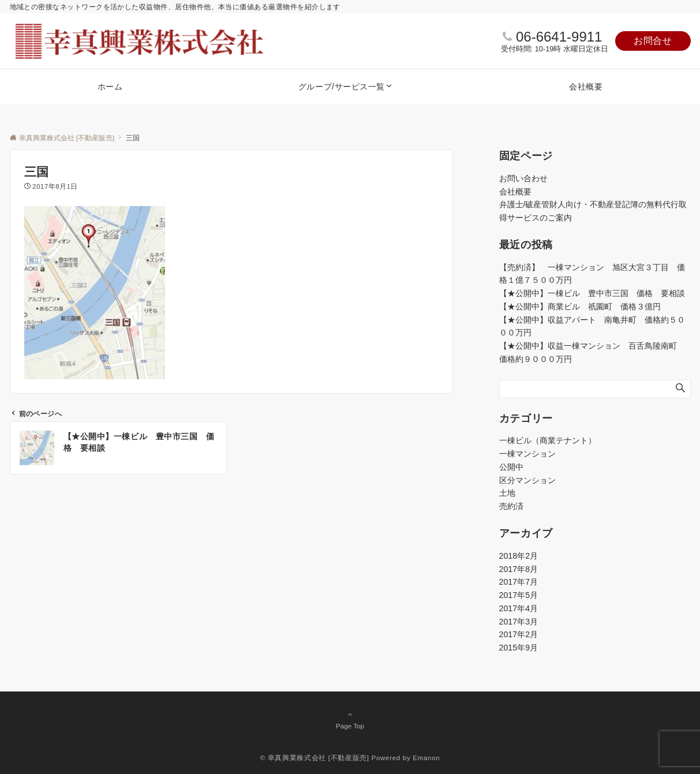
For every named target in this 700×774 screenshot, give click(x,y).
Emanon (426, 758)
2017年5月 (519, 595)
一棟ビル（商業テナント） (548, 440)
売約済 (511, 506)
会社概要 (515, 192)
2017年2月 (519, 634)
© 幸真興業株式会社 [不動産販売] (315, 758)
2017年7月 (519, 582)
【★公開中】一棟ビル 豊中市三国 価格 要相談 (592, 293)
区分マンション (527, 480)
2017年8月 (519, 569)
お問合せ (653, 41)
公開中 (511, 467)
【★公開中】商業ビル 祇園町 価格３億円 (584, 306)
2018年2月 (519, 556)
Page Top (350, 720)
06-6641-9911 (559, 37)
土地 (507, 493)
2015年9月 (519, 648)
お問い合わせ (523, 178)
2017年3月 (519, 622)
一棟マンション (527, 454)
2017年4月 (519, 608)
